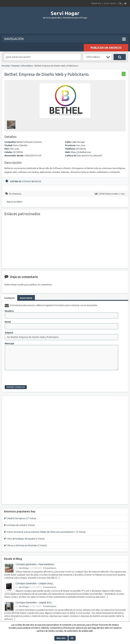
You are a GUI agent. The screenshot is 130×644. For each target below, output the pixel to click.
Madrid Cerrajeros (16, 518)
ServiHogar (24, 568)
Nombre (9, 311)
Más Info (61, 638)
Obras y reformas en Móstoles (22, 545)
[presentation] (30, 379)
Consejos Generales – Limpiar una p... (35, 583)
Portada (6, 66)
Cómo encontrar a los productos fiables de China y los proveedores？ (42, 532)
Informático (27, 66)
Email (8, 322)
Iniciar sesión (110, 3)
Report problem (14, 202)
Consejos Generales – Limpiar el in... (34, 603)
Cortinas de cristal (16, 525)
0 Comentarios (50, 568)
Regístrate (96, 3)
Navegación (65, 39)
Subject (9, 333)
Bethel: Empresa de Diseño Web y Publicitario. (47, 74)
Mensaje (9, 343)
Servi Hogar (65, 13)
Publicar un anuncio (106, 48)
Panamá (15, 66)
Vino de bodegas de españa (21, 539)
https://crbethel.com (81, 152)
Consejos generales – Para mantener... (35, 564)
